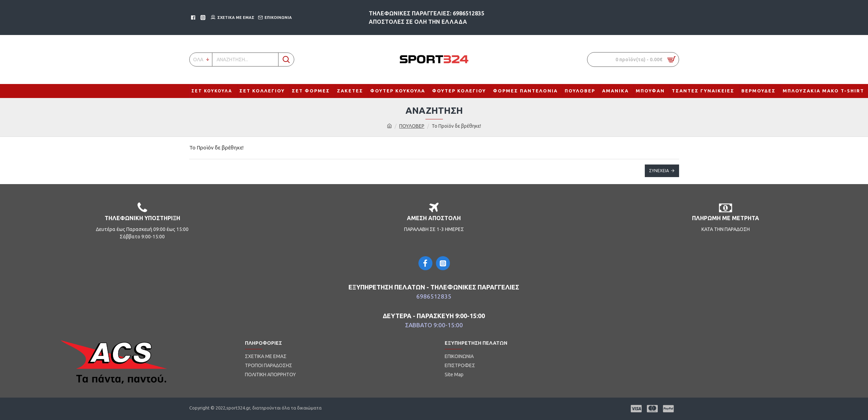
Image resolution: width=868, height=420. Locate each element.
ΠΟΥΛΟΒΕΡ (412, 126)
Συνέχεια (659, 171)
